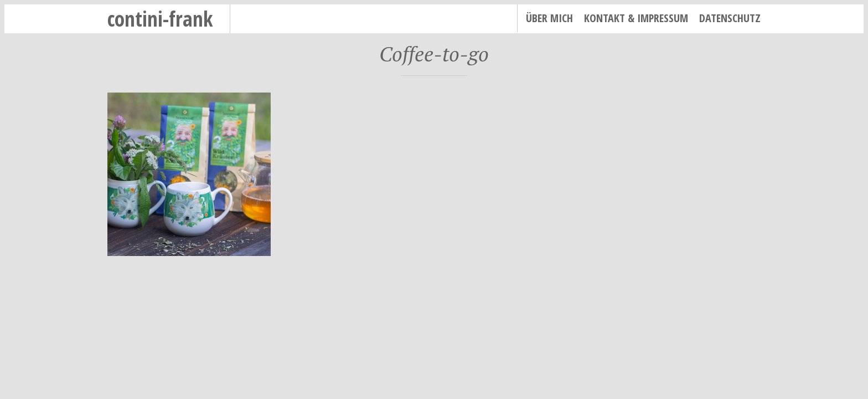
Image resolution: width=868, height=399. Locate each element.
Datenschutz (730, 18)
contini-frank (160, 19)
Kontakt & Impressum (636, 18)
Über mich (549, 18)
